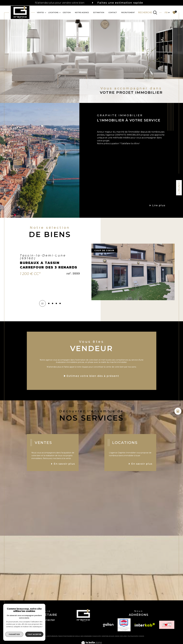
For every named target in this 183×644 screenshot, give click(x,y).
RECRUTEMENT (128, 12)
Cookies (141, 636)
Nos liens (123, 636)
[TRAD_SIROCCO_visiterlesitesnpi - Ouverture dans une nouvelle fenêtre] (124, 625)
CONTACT (113, 12)
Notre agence (82, 12)
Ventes (40, 12)
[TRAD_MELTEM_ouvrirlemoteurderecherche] (148, 13)
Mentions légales (108, 636)
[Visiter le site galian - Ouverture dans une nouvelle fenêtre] (108, 625)
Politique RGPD (133, 636)
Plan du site (97, 636)
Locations (53, 12)
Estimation (99, 12)
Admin (117, 636)
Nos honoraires (86, 636)
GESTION (67, 12)
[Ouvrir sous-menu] (45, 12)
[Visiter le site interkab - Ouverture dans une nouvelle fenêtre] (145, 625)
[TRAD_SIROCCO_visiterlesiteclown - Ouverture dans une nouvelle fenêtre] (167, 625)
